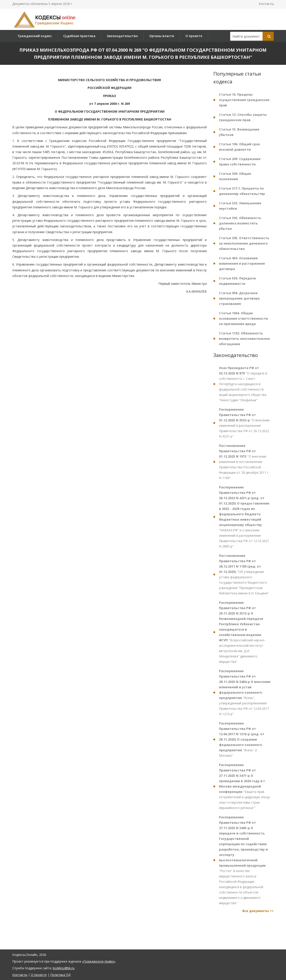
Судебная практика (79, 36)
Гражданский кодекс (35, 36)
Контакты (266, 4)
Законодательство (122, 36)
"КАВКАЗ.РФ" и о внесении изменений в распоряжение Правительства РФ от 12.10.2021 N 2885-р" (244, 517)
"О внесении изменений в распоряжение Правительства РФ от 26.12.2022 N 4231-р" (244, 423)
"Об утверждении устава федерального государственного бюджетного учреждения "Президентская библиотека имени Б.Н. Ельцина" (244, 574)
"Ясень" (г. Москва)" (242, 739)
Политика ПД (60, 975)
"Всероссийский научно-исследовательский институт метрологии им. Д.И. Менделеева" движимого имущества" (242, 632)
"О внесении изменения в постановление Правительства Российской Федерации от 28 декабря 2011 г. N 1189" (244, 462)
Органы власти (162, 36)
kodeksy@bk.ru (64, 968)
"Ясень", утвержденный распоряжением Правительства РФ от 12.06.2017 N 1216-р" (245, 692)
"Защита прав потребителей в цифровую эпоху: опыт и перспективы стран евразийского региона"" (245, 786)
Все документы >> (258, 911)
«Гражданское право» (99, 961)
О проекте (194, 36)
